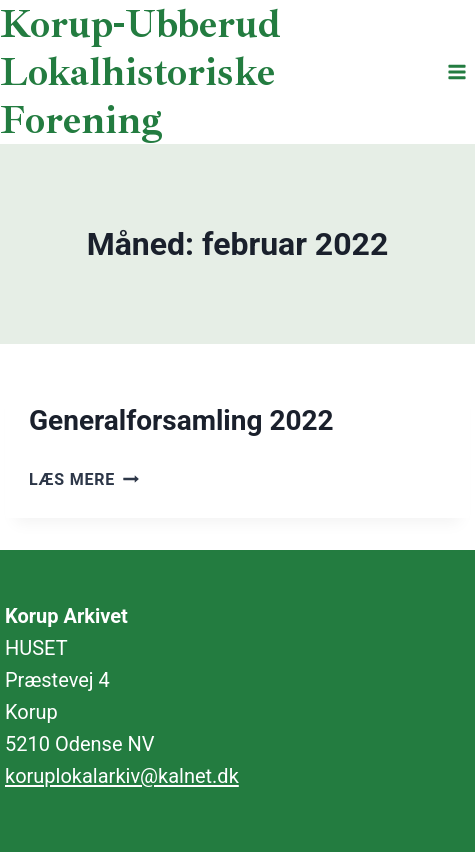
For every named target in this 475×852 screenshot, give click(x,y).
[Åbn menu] (456, 71)
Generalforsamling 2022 (181, 420)
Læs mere (84, 479)
